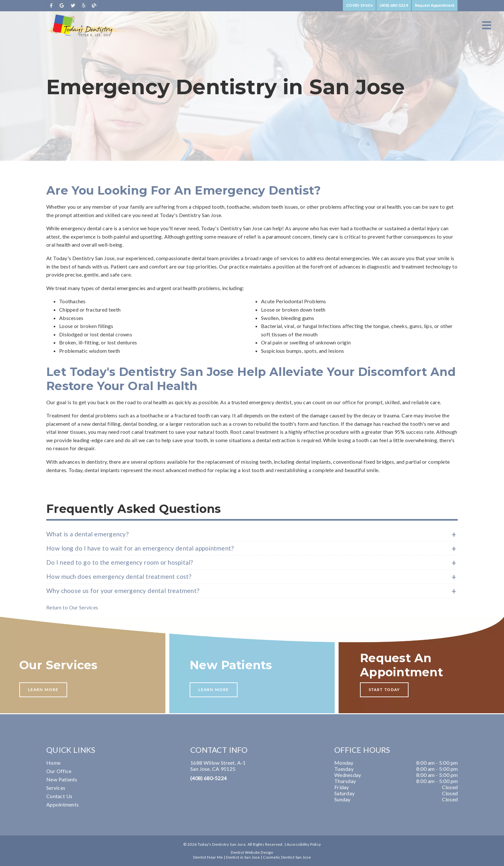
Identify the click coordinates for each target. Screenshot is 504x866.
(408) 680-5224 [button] (394, 5)
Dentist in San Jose (243, 857)
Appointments (63, 804)
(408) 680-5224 (208, 778)
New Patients (62, 779)
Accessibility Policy (304, 844)
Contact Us (59, 796)
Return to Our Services (72, 607)
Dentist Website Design (252, 852)
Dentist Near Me (208, 857)
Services (56, 788)
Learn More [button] (43, 690)
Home (53, 763)
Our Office (59, 771)
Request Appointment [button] (435, 5)
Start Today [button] (384, 690)
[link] (51, 6)
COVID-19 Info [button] (359, 5)
